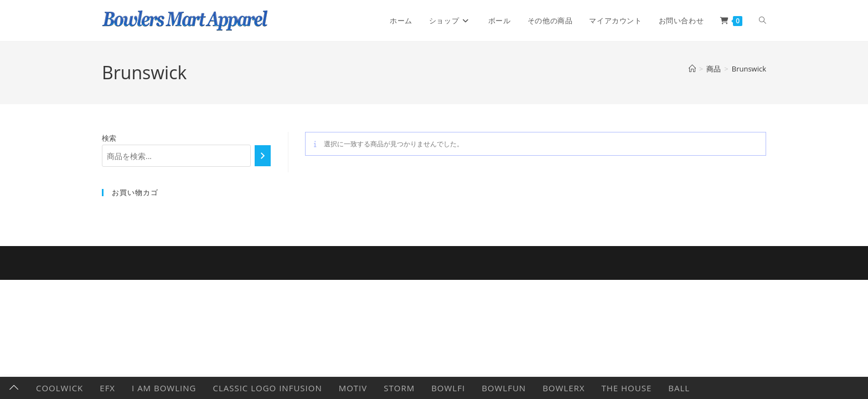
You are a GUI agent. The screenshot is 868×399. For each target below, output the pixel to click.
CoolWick (60, 388)
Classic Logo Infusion (267, 388)
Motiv (353, 388)
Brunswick (749, 69)
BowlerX (564, 388)
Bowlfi (448, 388)
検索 (109, 138)
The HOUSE (626, 388)
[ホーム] (692, 69)
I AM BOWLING (164, 388)
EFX (107, 388)
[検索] (263, 156)
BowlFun (504, 388)
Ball (679, 388)
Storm (399, 388)
